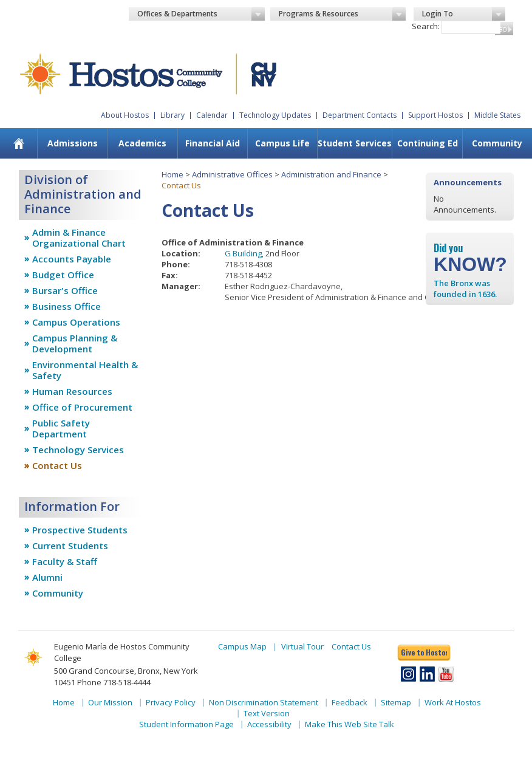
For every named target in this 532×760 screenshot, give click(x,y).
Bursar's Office (65, 290)
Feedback (350, 702)
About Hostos (125, 115)
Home (172, 174)
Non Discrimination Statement (264, 702)
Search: (426, 26)
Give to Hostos (424, 652)
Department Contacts (360, 115)
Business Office (66, 306)
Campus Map (242, 646)
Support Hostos (435, 115)
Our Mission (110, 702)
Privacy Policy (171, 702)
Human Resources (72, 391)
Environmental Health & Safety (85, 370)
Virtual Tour (302, 646)
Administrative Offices (232, 174)
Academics (142, 143)
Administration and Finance (331, 174)
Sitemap (396, 702)
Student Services (355, 143)
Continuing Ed (428, 143)
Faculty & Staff (65, 561)
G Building (243, 253)
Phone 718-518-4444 (114, 682)
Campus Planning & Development (75, 343)
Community (58, 593)
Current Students (70, 546)
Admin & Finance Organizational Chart (79, 238)
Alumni (47, 577)
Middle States (497, 115)
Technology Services (78, 450)
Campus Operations (76, 322)
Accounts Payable (72, 259)
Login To (464, 14)
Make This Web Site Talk (350, 724)
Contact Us (57, 465)
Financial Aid (213, 143)
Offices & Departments (201, 14)
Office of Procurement (82, 407)
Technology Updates (275, 115)
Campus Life (282, 143)
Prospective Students (80, 530)
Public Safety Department (61, 428)
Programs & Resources (343, 14)
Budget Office (63, 275)
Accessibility (269, 724)
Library (172, 115)
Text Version (267, 713)
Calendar (212, 115)
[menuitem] (19, 143)
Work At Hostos (453, 702)
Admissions (73, 143)
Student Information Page (186, 724)
